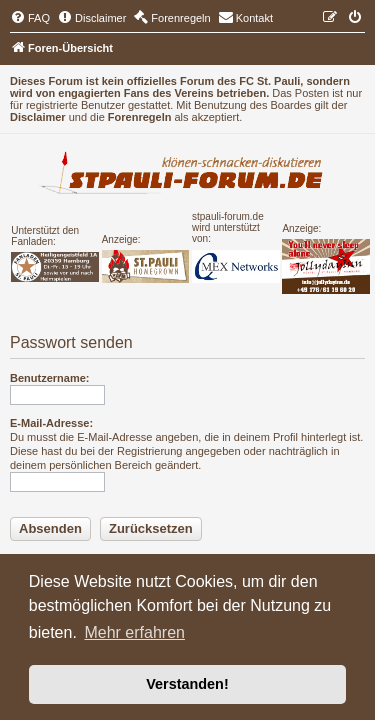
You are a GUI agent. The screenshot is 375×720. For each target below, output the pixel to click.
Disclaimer (38, 117)
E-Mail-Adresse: (51, 423)
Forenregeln (140, 117)
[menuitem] (30, 18)
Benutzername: (49, 378)
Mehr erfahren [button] (134, 632)
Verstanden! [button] (187, 684)
